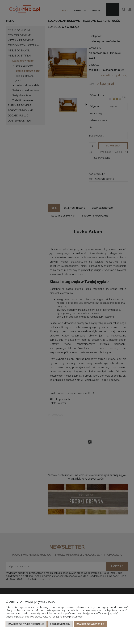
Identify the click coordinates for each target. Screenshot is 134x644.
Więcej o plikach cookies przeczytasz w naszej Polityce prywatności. (45, 617)
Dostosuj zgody (60, 624)
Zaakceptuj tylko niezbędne (26, 624)
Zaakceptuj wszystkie (90, 624)
